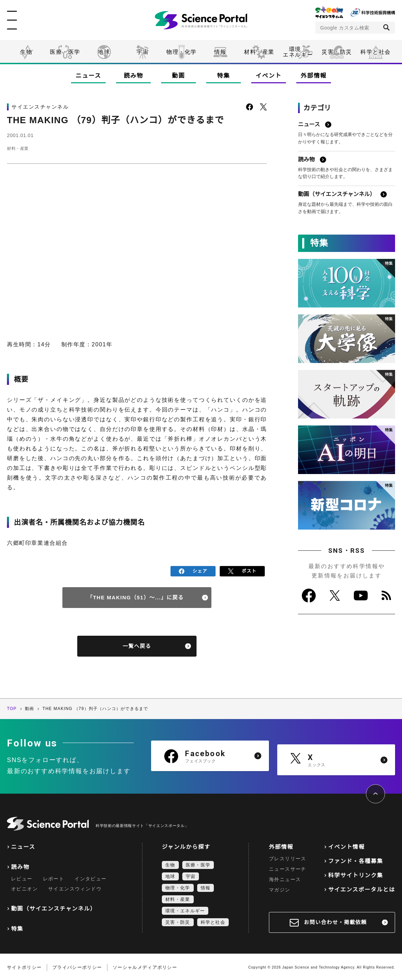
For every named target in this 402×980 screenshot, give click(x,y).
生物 (26, 52)
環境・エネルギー (185, 909)
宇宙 (143, 52)
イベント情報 (347, 846)
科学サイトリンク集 (356, 874)
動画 (178, 76)
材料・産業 (259, 52)
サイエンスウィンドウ (75, 887)
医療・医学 (65, 52)
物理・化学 (182, 52)
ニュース (88, 76)
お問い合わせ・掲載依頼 (335, 921)
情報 (220, 52)
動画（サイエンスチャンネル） (54, 907)
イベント (269, 76)
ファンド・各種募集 (356, 860)
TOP (12, 708)
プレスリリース (288, 857)
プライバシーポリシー (77, 966)
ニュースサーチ (288, 868)
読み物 (133, 76)
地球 (104, 52)
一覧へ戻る (137, 645)
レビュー (22, 877)
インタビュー (90, 877)
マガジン (280, 888)
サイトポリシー (24, 966)
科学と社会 (376, 52)
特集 (223, 76)
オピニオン (24, 887)
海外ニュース (285, 878)
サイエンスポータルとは (362, 888)
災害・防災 (337, 52)
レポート (54, 877)
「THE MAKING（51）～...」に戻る (136, 596)
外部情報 (314, 76)
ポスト (242, 571)
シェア (193, 571)
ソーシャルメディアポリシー (145, 966)
